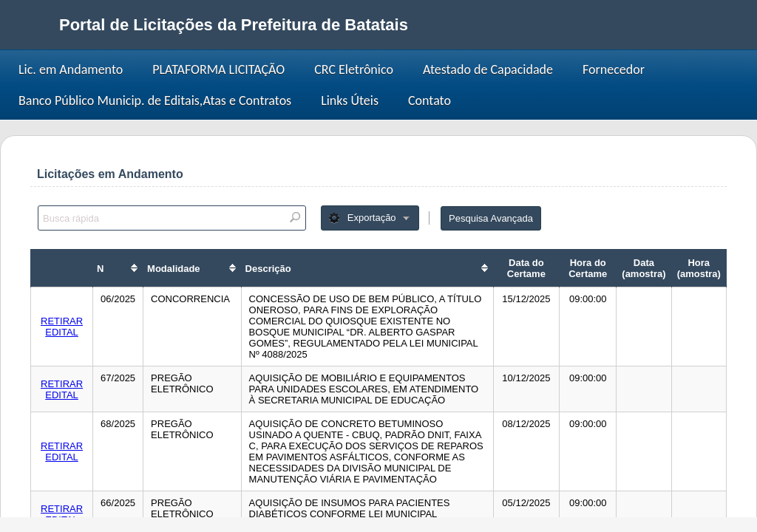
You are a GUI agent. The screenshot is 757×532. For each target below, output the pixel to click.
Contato (430, 100)
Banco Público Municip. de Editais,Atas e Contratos (155, 100)
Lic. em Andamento (71, 69)
